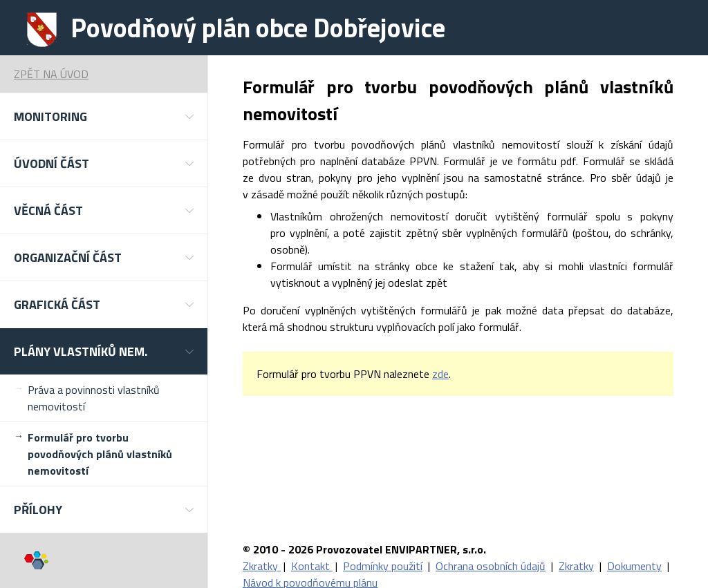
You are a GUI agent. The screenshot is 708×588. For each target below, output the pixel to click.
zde (440, 374)
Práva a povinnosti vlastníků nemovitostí (94, 398)
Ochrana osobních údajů (491, 566)
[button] (104, 116)
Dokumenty (634, 566)
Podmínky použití (383, 566)
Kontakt (312, 566)
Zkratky (262, 566)
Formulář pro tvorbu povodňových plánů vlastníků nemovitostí (100, 454)
